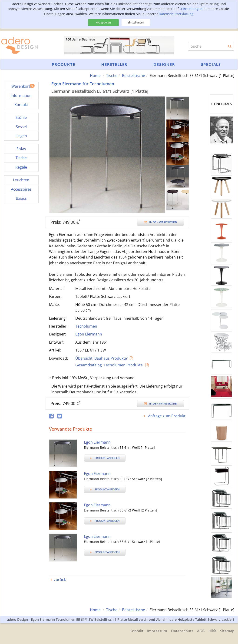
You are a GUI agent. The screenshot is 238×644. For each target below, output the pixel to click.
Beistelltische (134, 76)
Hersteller (114, 64)
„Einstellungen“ (192, 9)
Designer (164, 64)
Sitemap (227, 631)
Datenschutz (180, 631)
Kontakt (132, 631)
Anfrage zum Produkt (166, 416)
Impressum (154, 631)
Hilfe (212, 631)
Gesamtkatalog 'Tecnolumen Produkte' (109, 365)
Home (95, 76)
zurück (60, 580)
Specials (211, 64)
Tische (112, 76)
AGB (199, 631)
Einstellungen (136, 22)
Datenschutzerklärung (176, 14)
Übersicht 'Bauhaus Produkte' (102, 358)
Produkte (64, 64)
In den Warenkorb (160, 222)
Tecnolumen (86, 326)
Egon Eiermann (89, 334)
